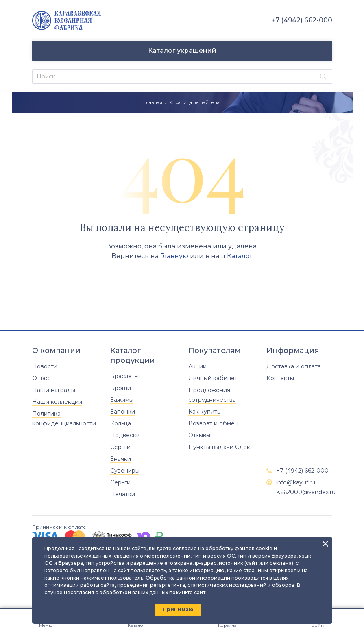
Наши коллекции (57, 402)
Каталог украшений (182, 51)
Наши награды (54, 390)
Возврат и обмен (213, 423)
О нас (40, 378)
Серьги (120, 447)
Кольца (121, 423)
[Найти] (323, 77)
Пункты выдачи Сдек (219, 447)
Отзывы (199, 435)
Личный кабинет (213, 378)
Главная (153, 102)
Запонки (123, 412)
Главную (174, 256)
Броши (121, 388)
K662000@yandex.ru (306, 492)
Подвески (125, 435)
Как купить (204, 412)
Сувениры (125, 471)
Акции (197, 366)
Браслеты (124, 376)
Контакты (280, 378)
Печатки (123, 494)
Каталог (240, 256)
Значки (121, 459)
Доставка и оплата (294, 366)
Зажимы (122, 400)
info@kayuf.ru (296, 482)
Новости (45, 366)
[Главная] (66, 21)
